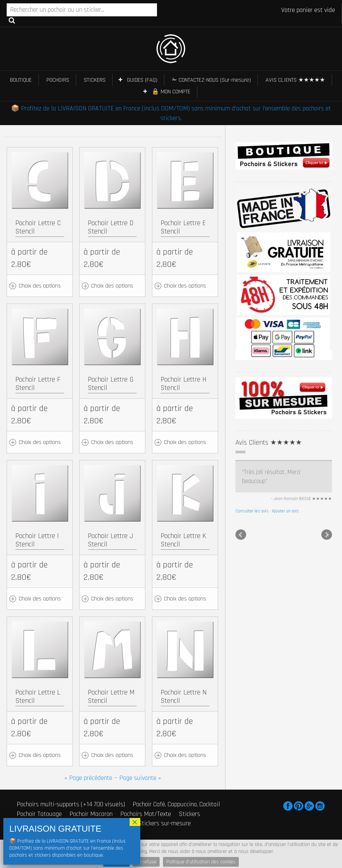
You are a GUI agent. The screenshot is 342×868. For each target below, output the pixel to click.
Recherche (12, 20)
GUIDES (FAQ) (142, 80)
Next (327, 535)
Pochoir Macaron (91, 814)
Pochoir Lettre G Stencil (111, 384)
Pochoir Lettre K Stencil (183, 540)
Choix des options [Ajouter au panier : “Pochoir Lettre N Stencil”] (185, 755)
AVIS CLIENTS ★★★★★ (295, 80)
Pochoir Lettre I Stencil (37, 540)
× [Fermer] (135, 822)
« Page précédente (88, 778)
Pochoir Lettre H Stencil (184, 384)
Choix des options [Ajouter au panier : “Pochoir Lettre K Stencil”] (185, 599)
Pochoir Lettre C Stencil (38, 227)
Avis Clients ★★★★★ (269, 443)
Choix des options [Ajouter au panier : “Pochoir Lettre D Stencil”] (112, 286)
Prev (241, 535)
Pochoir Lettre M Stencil (111, 697)
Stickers (189, 814)
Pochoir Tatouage (39, 814)
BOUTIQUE (21, 80)
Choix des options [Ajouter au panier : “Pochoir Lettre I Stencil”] (40, 599)
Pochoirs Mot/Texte (146, 814)
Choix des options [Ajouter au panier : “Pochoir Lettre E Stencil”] (185, 286)
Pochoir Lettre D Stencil (111, 227)
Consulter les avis (252, 511)
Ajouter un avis (285, 511)
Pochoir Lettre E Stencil (183, 227)
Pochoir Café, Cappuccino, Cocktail (176, 804)
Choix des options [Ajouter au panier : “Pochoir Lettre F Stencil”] (40, 442)
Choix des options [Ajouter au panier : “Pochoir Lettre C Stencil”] (40, 286)
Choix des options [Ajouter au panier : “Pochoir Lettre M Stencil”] (112, 755)
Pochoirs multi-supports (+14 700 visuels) (71, 804)
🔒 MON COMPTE (171, 92)
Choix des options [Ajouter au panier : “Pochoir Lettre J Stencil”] (112, 599)
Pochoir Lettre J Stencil (111, 540)
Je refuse (146, 862)
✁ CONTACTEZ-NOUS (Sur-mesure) (211, 80)
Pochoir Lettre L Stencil (38, 697)
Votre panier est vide (308, 10)
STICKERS (95, 80)
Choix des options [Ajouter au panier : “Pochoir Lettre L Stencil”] (40, 755)
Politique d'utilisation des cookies (201, 862)
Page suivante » (140, 778)
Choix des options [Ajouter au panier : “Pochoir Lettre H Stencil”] (185, 442)
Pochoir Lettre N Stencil (184, 697)
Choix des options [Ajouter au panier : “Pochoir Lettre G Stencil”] (112, 442)
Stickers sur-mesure (164, 823)
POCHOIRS (58, 80)
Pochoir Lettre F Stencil (38, 384)
